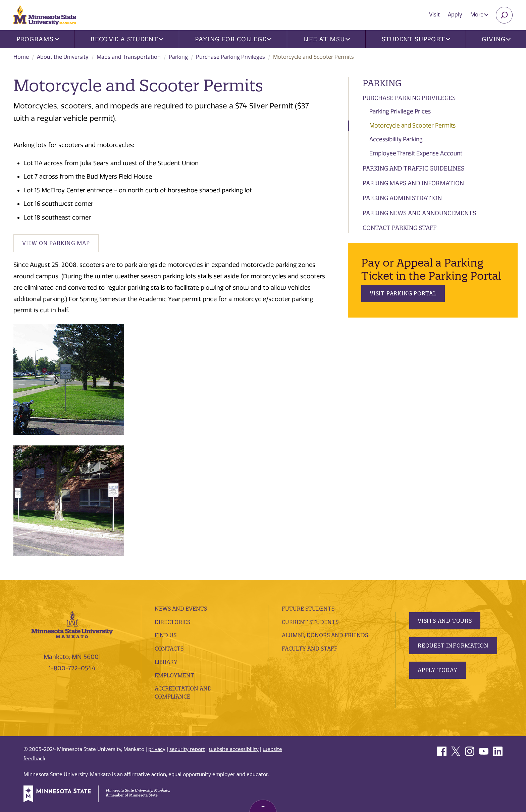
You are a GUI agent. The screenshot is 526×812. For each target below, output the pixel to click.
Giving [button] (496, 39)
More (479, 15)
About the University (63, 57)
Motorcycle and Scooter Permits (412, 126)
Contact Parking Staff (400, 228)
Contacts (169, 649)
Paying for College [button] (233, 39)
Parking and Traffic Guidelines (413, 168)
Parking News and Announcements (419, 213)
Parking (178, 57)
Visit (434, 15)
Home (21, 57)
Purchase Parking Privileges (230, 57)
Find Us (166, 635)
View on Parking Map (56, 243)
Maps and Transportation (129, 57)
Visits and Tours (445, 621)
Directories (172, 622)
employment (174, 675)
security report (187, 749)
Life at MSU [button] (327, 39)
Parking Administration (402, 198)
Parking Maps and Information (413, 183)
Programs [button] (38, 39)
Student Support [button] (416, 39)
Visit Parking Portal (403, 293)
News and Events (181, 609)
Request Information (453, 646)
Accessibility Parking (396, 139)
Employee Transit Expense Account (416, 153)
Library (166, 662)
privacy (157, 749)
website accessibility (234, 749)
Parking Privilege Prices (400, 111)
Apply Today (438, 670)
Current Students (310, 622)
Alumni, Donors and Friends (325, 635)
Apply (455, 15)
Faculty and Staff (310, 649)
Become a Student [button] (127, 39)
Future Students (308, 609)
